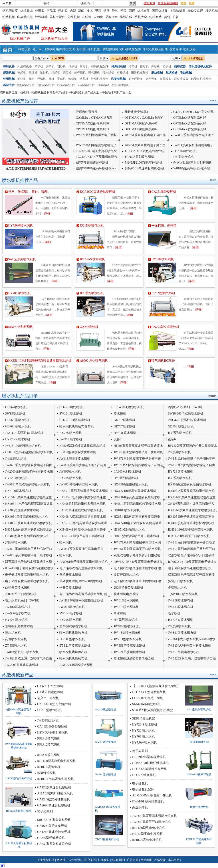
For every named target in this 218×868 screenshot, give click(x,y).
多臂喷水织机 (177, 588)
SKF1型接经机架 (144, 719)
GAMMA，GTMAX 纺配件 (94, 118)
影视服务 (103, 860)
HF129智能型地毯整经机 (149, 757)
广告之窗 (133, 860)
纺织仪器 (190, 49)
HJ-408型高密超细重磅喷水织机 (27, 536)
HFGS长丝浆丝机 (144, 775)
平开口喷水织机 (70, 588)
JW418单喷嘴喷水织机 (75, 459)
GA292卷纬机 (89, 327)
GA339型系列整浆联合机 (54, 844)
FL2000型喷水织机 (72, 639)
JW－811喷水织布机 (127, 633)
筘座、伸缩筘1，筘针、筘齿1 (28, 192)
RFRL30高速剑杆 (49, 767)
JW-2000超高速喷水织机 (22, 665)
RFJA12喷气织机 (49, 745)
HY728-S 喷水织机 (92, 259)
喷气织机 (94, 73)
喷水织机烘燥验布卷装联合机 (134, 659)
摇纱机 (144, 66)
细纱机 (73, 66)
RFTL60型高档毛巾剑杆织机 (57, 761)
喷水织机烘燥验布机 (73, 633)
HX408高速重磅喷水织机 (131, 484)
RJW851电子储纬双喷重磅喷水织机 (84, 562)
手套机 (61, 79)
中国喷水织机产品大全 (117, 92)
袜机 (51, 79)
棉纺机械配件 (100, 66)
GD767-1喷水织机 (72, 407)
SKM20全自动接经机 (146, 704)
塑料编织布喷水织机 (73, 626)
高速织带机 (140, 807)
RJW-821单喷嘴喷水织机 (76, 665)
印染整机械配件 (201, 79)
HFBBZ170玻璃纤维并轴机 (150, 763)
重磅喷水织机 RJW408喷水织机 (81, 581)
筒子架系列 (45, 811)
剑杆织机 (80, 73)
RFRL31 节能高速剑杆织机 (56, 779)
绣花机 (84, 79)
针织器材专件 (46, 85)
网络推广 (63, 860)
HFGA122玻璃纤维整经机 (150, 769)
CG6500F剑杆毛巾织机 (148, 698)
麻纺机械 (157, 73)
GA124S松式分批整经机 (53, 799)
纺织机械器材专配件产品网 (50, 92)
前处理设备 (136, 79)
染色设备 (151, 79)
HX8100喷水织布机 (18, 491)
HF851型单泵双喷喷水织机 (78, 452)
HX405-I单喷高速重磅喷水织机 (135, 491)
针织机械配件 (100, 79)
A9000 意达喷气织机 (94, 361)
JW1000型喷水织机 (127, 626)
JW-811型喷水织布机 (182, 633)
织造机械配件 (140, 73)
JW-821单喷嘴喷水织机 (129, 652)
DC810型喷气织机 (49, 710)
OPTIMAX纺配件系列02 (141, 129)
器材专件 (176, 49)
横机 (32, 79)
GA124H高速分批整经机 (54, 832)
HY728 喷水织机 (163, 259)
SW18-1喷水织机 (71, 414)
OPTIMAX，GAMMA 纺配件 (144, 118)
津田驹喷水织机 (16, 542)
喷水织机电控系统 (126, 594)
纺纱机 (84, 66)
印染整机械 (109, 49)
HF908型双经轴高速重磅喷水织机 (82, 446)
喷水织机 (108, 73)
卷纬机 (33, 73)
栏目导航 (76, 860)
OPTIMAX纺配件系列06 (92, 123)
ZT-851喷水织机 (16, 646)
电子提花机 (140, 783)
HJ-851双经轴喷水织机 (129, 530)
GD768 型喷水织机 (18, 420)
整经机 (22, 73)
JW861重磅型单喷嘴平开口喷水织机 (138, 452)
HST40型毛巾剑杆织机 (52, 733)
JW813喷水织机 (16, 459)
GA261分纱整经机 (106, 774)
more (213, 100)
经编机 (41, 79)
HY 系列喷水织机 (92, 293)
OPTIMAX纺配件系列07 (190, 118)
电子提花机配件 (143, 789)
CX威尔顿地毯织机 (50, 692)
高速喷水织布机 (16, 639)
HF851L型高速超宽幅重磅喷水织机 (29, 452)
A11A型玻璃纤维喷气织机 (55, 793)
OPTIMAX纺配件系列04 (190, 123)
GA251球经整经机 (164, 192)
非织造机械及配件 (155, 49)
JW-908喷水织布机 (181, 600)
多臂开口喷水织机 (126, 575)
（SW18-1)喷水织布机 (129, 407)
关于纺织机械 (46, 860)
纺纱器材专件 (26, 85)
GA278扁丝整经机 (106, 710)
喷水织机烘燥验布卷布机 (77, 426)
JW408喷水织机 (70, 472)
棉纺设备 (24, 49)
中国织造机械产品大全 (85, 92)
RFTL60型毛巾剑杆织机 (148, 828)
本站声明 (174, 860)
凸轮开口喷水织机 (18, 588)
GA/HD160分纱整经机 (52, 727)
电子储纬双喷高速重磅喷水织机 (81, 568)
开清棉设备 (25, 66)
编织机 (73, 79)
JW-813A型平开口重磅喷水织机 (190, 646)
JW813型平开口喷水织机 (22, 652)
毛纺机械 (186, 73)
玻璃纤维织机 (46, 773)
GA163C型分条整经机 (52, 826)
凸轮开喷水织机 (70, 575)
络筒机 (133, 66)
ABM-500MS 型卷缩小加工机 (152, 795)
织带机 (67, 73)
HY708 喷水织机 (19, 293)
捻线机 (167, 66)
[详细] (48, 214)
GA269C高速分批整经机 (54, 805)
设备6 (172, 439)
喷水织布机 (13, 633)
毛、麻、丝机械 (43, 49)
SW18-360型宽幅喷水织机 (186, 414)
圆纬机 (22, 79)
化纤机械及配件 (130, 49)
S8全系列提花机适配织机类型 (152, 710)
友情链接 (160, 860)
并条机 (50, 66)
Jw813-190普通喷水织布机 (23, 446)
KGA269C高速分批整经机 (98, 192)
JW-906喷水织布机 (18, 613)
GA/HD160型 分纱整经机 (54, 704)
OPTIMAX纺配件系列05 (141, 123)
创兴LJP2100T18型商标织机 (143, 163)
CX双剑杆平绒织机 (50, 686)
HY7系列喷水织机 (21, 226)
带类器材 (103, 85)
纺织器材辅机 (120, 85)
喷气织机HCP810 (163, 361)
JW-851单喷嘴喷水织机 (129, 646)
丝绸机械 (172, 73)
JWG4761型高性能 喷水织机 (187, 420)
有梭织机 (123, 73)
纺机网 (25, 92)
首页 (9, 49)
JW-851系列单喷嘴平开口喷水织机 (29, 555)
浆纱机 (44, 73)
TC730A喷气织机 (185, 151)
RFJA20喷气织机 (49, 755)
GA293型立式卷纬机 (165, 327)
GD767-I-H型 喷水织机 (75, 420)
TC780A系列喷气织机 (139, 157)
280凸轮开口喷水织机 (128, 588)
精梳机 (39, 66)
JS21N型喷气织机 (93, 226)
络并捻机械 (64, 49)
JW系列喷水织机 (179, 452)
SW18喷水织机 (15, 414)
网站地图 (147, 860)
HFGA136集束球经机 (199, 774)
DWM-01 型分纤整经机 (148, 801)
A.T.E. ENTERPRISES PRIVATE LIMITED (36, 169)
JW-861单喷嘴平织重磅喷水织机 (81, 600)
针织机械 (94, 49)
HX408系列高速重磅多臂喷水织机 (83, 504)
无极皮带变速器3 (136, 112)
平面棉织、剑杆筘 (164, 226)
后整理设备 (181, 79)
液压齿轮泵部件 (87, 112)
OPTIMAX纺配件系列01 (190, 129)
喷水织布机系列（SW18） (186, 407)
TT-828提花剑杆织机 (107, 839)
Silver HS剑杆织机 (21, 327)
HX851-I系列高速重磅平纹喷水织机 (84, 491)
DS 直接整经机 (183, 157)
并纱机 (156, 66)
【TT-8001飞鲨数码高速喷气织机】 (156, 686)
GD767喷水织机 (16, 407)
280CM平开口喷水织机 (21, 594)
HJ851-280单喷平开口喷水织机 (189, 536)
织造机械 (79, 49)
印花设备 (166, 79)
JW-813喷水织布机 (18, 607)
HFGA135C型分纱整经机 (149, 692)
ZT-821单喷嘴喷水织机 (75, 646)
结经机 (56, 73)
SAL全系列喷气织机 (22, 259)
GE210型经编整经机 (51, 838)
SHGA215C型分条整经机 (54, 820)
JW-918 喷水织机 (71, 439)
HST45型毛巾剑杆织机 (19, 778)
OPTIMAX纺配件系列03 (92, 129)
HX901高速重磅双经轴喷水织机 (190, 484)
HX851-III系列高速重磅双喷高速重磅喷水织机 (40, 361)
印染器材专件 (86, 85)
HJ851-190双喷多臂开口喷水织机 (190, 530)
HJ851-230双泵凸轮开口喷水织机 (82, 536)
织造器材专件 (66, 85)
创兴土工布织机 (48, 698)
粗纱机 (62, 66)
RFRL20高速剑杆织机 (19, 811)
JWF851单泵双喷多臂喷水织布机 (27, 484)
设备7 (118, 439)
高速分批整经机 (199, 807)
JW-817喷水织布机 (126, 600)
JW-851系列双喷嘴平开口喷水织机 (137, 549)
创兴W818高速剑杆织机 (92, 163)
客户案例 (90, 860)
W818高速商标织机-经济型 (192, 168)
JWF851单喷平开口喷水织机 (79, 484)
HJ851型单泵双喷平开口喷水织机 (136, 536)
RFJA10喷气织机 (49, 739)
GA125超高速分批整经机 (54, 787)
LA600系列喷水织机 (127, 472)
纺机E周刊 (118, 860)
